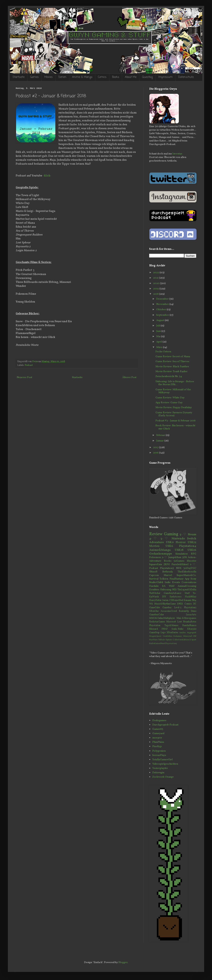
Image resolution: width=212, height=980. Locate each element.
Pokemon (155, 557)
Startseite (19, 77)
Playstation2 (190, 608)
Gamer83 (158, 729)
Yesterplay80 (160, 768)
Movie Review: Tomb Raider (171, 372)
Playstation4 (188, 546)
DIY (164, 597)
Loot (180, 622)
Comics (102, 77)
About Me (131, 77)
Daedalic (154, 586)
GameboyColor (157, 615)
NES (174, 590)
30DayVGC (190, 568)
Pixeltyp (157, 747)
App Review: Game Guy (169, 403)
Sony (193, 579)
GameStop (154, 633)
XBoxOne (154, 611)
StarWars (153, 640)
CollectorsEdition (181, 640)
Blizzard (154, 629)
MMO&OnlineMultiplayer (162, 618)
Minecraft (188, 636)
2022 (156, 273)
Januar (160, 441)
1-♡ (193, 565)
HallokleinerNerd (157, 644)
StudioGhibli (156, 582)
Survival (154, 579)
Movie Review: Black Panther (172, 367)
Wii (151, 604)
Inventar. (177, 154)
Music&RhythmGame (165, 604)
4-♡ (154, 539)
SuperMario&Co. (186, 575)
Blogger (123, 962)
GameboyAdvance (172, 593)
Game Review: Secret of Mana (173, 357)
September (163, 315)
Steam (192, 534)
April (159, 342)
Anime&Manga (160, 550)
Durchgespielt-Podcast (165, 725)
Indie (168, 582)
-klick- (47, 176)
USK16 (192, 550)
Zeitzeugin (158, 773)
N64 (194, 600)
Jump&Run (175, 557)
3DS (185, 557)
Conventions (189, 582)
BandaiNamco (189, 626)
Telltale (162, 640)
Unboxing (166, 590)
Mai (159, 337)
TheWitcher (155, 593)
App (187, 579)
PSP (195, 636)
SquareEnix (156, 565)
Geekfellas (168, 636)
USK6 (169, 546)
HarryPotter (155, 600)
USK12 (192, 542)
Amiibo (182, 633)
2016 (156, 453)
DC (195, 604)
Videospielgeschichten (165, 764)
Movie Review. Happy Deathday (174, 408)
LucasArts (191, 615)
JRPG (167, 565)
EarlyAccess (176, 597)
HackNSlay (191, 597)
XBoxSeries (172, 633)
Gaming (171, 534)
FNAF (165, 629)
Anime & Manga (82, 77)
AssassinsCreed (169, 611)
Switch (192, 539)
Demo (194, 611)
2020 (157, 283)
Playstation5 (171, 644)
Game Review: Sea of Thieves (172, 362)
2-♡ (164, 557)
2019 (156, 289)
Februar (161, 435)
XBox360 (192, 629)
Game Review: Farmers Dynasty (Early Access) (174, 414)
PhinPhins (158, 742)
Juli (158, 326)
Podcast (29, 365)
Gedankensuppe (161, 554)
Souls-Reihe (177, 629)
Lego (163, 633)
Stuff (187, 593)
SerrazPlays (159, 755)
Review (156, 534)
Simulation (182, 554)
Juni (159, 331)
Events (176, 582)
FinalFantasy (177, 579)
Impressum (165, 77)
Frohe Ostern (163, 352)
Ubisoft (153, 572)
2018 (156, 294)
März (160, 347)
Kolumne (178, 636)
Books (116, 77)
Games (34, 77)
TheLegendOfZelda (187, 590)
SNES (180, 604)
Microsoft (171, 622)
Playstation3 (167, 568)
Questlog (147, 77)
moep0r (157, 738)
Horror (181, 542)
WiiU (172, 586)
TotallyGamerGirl (162, 760)
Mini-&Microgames (186, 618)
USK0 (170, 542)
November (163, 304)
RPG (194, 554)
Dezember (163, 299)
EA (164, 586)
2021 (156, 278)
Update (169, 640)
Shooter (192, 561)
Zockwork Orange (163, 777)
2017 (156, 448)
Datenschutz (186, 77)
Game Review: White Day (170, 398)
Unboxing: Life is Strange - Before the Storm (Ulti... (175, 383)
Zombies (154, 590)
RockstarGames (157, 622)
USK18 (179, 550)
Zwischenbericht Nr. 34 (169, 376)
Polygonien (159, 751)
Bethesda (168, 572)
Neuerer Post (24, 377)
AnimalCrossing (187, 586)
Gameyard (158, 734)
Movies (48, 77)
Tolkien (164, 579)
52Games (179, 561)
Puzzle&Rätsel (180, 565)
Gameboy (167, 608)
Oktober (161, 310)
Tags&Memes (171, 626)
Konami (187, 600)
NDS (179, 568)
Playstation (155, 626)
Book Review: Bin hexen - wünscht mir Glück (175, 427)
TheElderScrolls (187, 572)
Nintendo (178, 539)
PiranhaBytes (190, 622)
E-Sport (193, 640)
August (160, 320)
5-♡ (183, 534)
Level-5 (178, 608)
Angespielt (192, 633)
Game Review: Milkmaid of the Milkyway (173, 391)
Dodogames (159, 721)
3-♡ (165, 539)
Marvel (168, 575)
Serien (62, 77)
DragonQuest (155, 636)
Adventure (157, 542)
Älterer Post (129, 377)
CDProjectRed (176, 600)
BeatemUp (184, 611)
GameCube (154, 608)
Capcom (154, 575)
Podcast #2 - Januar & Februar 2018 (175, 421)
